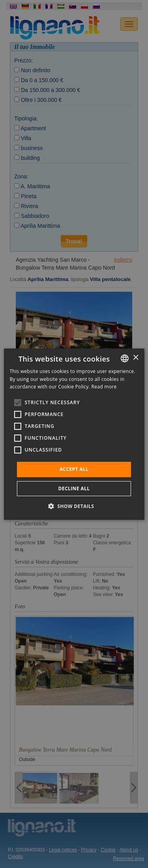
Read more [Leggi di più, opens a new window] (104, 387)
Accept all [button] (74, 469)
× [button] (136, 358)
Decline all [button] (74, 488)
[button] (74, 506)
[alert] (74, 434)
